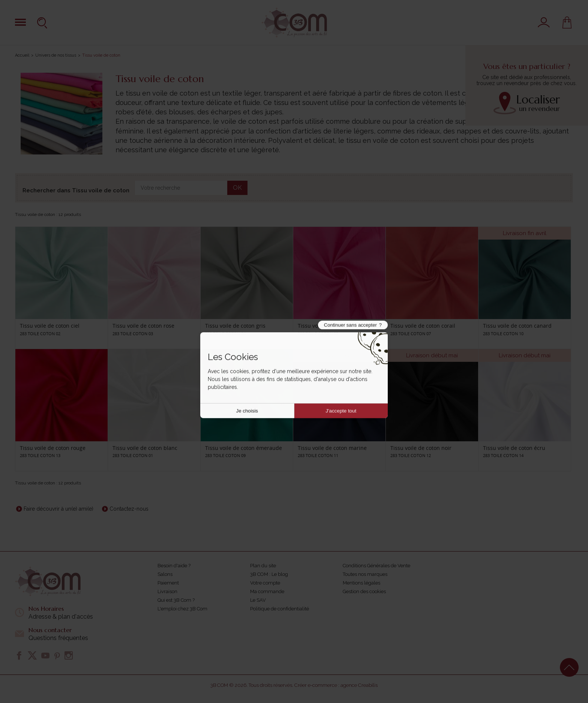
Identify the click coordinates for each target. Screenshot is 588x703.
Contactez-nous (129, 509)
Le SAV (258, 600)
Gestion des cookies (364, 591)
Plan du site (263, 566)
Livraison (167, 591)
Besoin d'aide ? (174, 566)
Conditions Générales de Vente (376, 566)
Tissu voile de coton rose (143, 326)
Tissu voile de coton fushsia (332, 326)
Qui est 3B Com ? (176, 600)
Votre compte (265, 583)
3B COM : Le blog (269, 574)
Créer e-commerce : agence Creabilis (336, 685)
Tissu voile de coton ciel (50, 326)
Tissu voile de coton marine (332, 448)
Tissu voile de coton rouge (53, 448)
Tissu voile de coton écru (514, 448)
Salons (165, 574)
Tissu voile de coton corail (423, 326)
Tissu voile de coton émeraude (244, 448)
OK (237, 188)
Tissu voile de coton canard (517, 326)
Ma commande (267, 591)
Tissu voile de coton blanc (145, 448)
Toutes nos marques (365, 574)
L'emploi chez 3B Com (182, 609)
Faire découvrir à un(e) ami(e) (58, 509)
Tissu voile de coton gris (235, 326)
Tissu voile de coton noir (421, 448)
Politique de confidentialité (280, 609)
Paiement (168, 583)
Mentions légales (361, 583)
